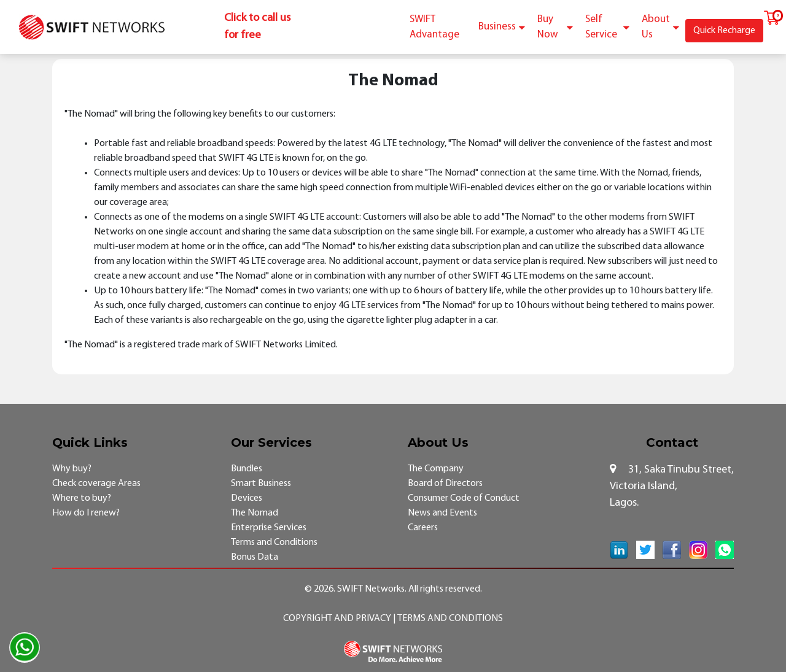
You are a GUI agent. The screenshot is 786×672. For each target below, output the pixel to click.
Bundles (247, 469)
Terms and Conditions (274, 543)
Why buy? (72, 469)
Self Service (607, 27)
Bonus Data (255, 557)
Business (502, 27)
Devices (247, 498)
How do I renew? (86, 513)
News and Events (442, 513)
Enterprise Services (269, 528)
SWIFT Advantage (434, 27)
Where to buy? (82, 498)
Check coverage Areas (96, 484)
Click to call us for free (257, 27)
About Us (660, 27)
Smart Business (261, 484)
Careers (423, 528)
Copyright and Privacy (338, 619)
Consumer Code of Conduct (464, 498)
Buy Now (555, 27)
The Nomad (255, 513)
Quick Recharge (724, 31)
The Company (436, 469)
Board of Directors (445, 484)
